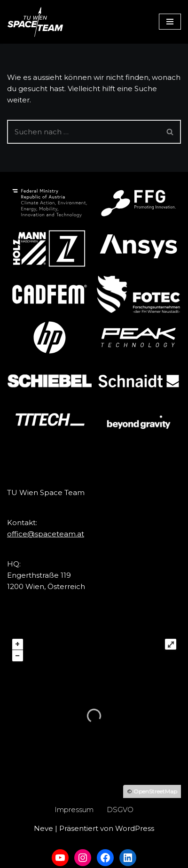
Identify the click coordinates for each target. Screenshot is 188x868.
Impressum (74, 810)
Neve (43, 828)
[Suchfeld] (83, 132)
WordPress (135, 828)
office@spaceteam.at (46, 534)
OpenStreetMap (155, 791)
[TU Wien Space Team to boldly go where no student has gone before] (35, 22)
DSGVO (120, 810)
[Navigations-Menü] (170, 22)
